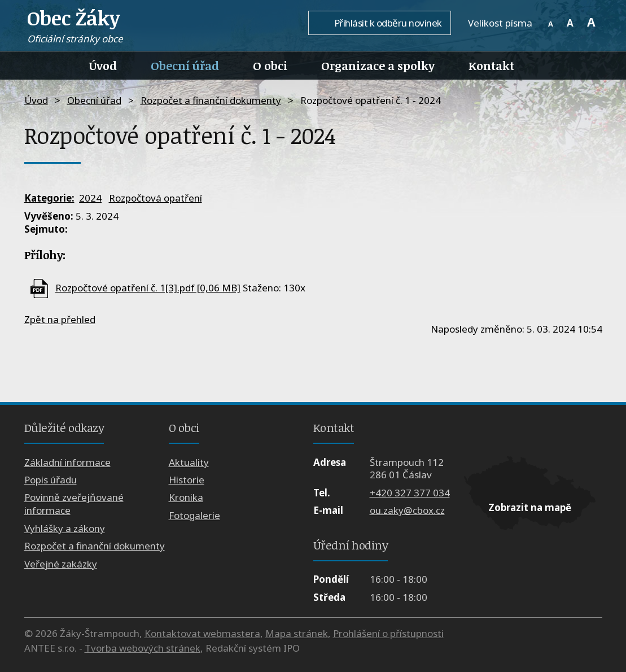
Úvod (103, 66)
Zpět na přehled (60, 319)
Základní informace (67, 462)
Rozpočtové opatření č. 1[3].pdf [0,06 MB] (148, 288)
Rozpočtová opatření (156, 198)
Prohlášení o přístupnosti (388, 633)
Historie (187, 480)
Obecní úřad (185, 66)
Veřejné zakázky (61, 564)
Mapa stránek (297, 633)
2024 (90, 198)
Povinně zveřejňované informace (74, 504)
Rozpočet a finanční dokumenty (211, 100)
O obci (270, 66)
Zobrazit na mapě (530, 507)
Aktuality (189, 462)
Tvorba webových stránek (143, 648)
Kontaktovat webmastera (202, 633)
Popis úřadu (51, 480)
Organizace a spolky (378, 66)
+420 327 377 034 (410, 493)
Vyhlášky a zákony (65, 528)
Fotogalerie (194, 515)
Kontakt (491, 66)
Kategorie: (49, 198)
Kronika (186, 497)
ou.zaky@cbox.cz (407, 510)
